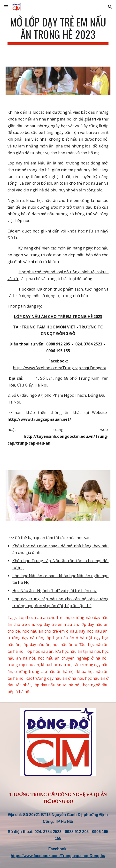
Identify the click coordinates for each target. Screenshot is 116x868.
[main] (58, 30)
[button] (6, 7)
